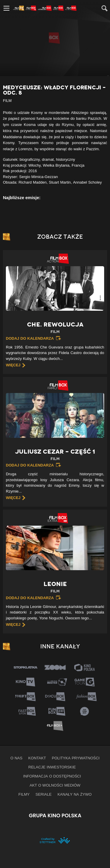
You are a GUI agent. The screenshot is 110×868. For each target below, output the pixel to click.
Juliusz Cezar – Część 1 (55, 455)
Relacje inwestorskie (52, 767)
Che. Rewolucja (55, 328)
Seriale (44, 794)
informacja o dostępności (52, 776)
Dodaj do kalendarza (30, 338)
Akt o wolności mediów (55, 785)
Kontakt (37, 758)
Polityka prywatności (76, 758)
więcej (13, 365)
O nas (17, 758)
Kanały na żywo (75, 794)
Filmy (24, 794)
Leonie (55, 587)
